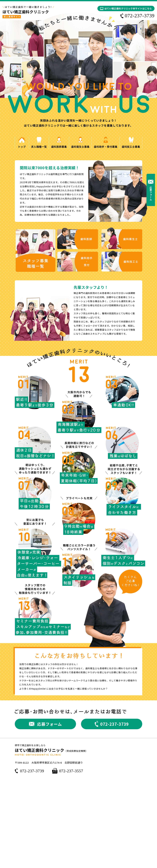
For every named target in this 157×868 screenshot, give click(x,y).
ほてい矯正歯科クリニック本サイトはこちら (128, 8)
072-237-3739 (32, 771)
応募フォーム (151, 193)
